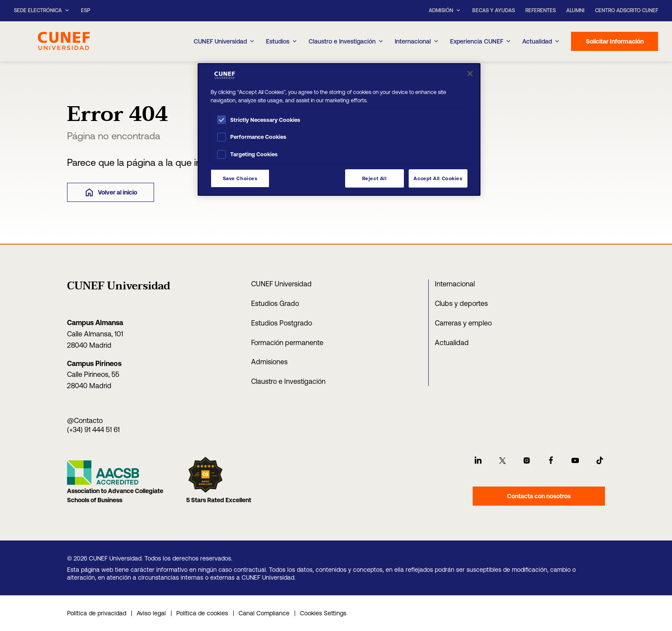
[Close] (470, 74)
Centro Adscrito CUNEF (627, 10)
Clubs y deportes (461, 303)
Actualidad (452, 342)
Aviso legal (151, 613)
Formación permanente (287, 342)
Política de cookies (202, 613)
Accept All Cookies (438, 178)
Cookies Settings (323, 613)
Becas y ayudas (494, 10)
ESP (86, 11)
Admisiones (269, 362)
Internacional (417, 41)
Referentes (541, 10)
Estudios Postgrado (282, 323)
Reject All (375, 178)
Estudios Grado (275, 303)
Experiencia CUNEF (481, 41)
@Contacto (85, 420)
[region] (339, 129)
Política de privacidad (97, 613)
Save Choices (240, 178)
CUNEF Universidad (281, 284)
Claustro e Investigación (346, 41)
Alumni (575, 10)
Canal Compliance (264, 613)
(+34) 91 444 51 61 (93, 430)
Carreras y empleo (463, 323)
